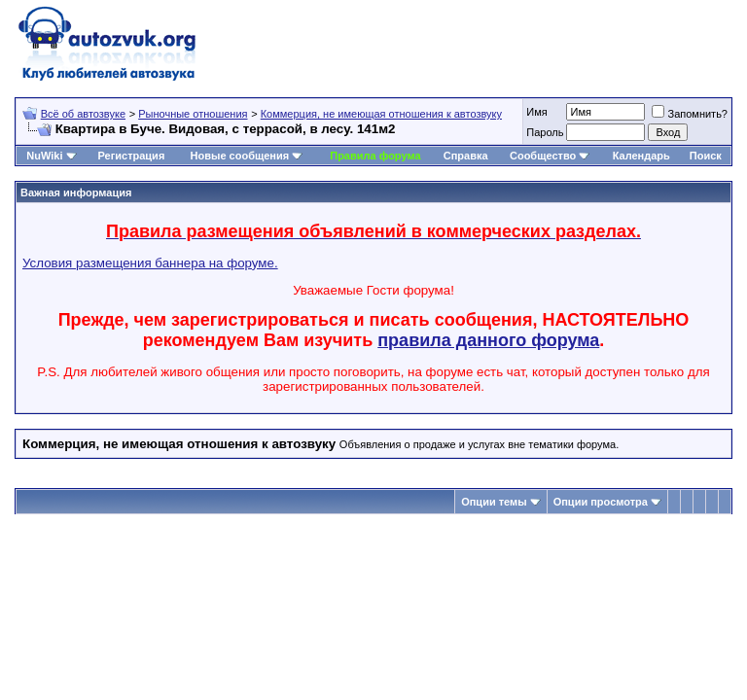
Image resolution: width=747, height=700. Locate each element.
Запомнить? (690, 114)
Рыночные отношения (193, 114)
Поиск (706, 156)
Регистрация (131, 156)
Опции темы (494, 502)
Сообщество (550, 156)
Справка (466, 156)
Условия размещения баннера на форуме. (150, 263)
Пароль (545, 132)
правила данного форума (488, 340)
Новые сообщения (240, 156)
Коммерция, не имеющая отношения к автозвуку (381, 114)
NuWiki (44, 156)
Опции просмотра (601, 502)
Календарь (641, 156)
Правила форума (375, 156)
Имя (536, 112)
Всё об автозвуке (83, 114)
